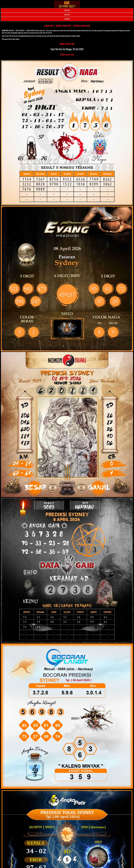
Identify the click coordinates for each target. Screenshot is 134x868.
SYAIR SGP (67, 15)
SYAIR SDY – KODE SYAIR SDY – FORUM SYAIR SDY (67, 26)
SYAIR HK (67, 19)
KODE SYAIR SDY (67, 44)
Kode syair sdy (67, 54)
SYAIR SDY (67, 10)
